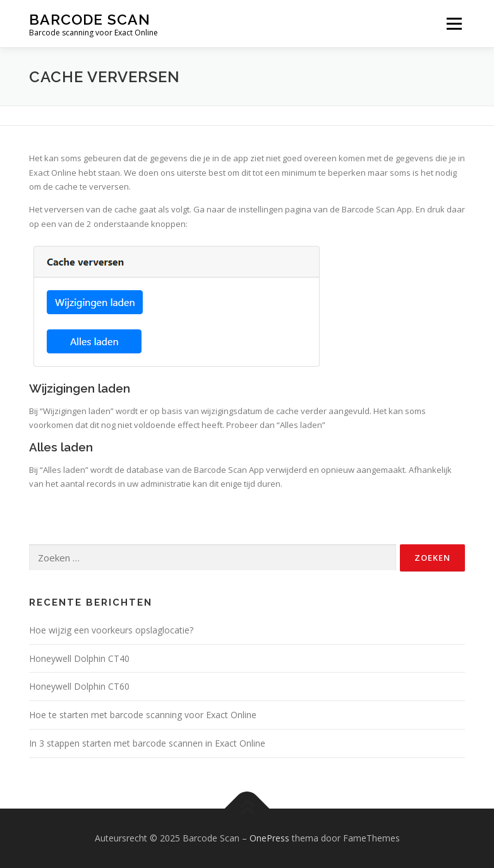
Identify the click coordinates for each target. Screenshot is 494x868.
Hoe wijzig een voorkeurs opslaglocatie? (111, 630)
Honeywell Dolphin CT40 (79, 658)
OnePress (269, 838)
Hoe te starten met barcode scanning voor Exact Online (143, 715)
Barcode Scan (90, 19)
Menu (454, 23)
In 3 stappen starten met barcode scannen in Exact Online (147, 743)
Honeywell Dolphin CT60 (79, 686)
